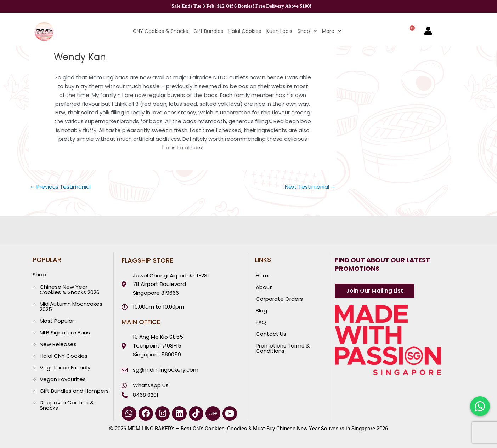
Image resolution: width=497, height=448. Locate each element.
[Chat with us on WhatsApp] (480, 406)
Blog (261, 311)
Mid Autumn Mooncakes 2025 (71, 306)
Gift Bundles (208, 31)
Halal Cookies (245, 31)
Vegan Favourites (63, 379)
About (264, 287)
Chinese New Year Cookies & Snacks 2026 (70, 289)
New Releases (58, 344)
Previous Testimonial (60, 187)
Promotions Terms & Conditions (283, 348)
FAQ (261, 322)
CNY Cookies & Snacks (160, 31)
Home (264, 275)
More (332, 31)
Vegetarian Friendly (65, 367)
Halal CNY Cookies (64, 356)
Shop (307, 31)
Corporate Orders (279, 299)
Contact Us (271, 334)
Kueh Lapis (279, 31)
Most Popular (57, 321)
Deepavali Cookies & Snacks (67, 405)
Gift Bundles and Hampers (74, 391)
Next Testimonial (310, 187)
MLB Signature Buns (65, 332)
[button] (304, 31)
